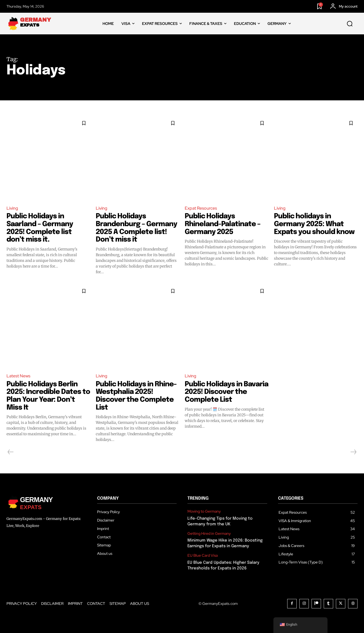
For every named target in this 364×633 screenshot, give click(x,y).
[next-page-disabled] (353, 452)
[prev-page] (11, 452)
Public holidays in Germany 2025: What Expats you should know (315, 224)
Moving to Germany (204, 511)
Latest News (18, 376)
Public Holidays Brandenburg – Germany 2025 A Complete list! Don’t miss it (137, 228)
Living (12, 208)
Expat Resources (201, 208)
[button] (350, 24)
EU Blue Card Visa (203, 555)
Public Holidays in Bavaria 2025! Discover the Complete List (223, 392)
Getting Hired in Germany (209, 534)
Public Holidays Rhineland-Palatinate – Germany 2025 (223, 224)
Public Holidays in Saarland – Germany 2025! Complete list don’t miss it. (40, 228)
